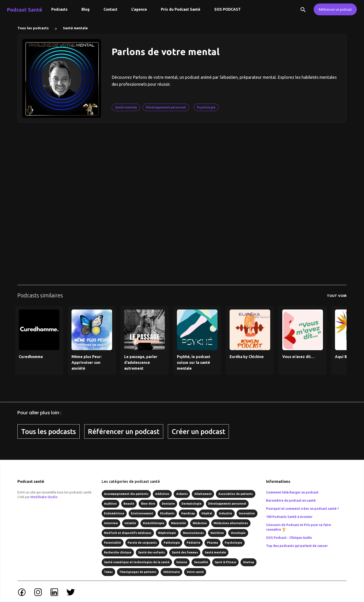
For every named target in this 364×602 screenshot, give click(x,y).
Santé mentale (75, 28)
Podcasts (59, 9)
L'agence (139, 9)
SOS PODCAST (227, 9)
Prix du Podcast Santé (181, 9)
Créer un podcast (198, 431)
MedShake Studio (44, 497)
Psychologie (206, 107)
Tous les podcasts (33, 28)
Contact (110, 9)
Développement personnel (166, 107)
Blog (86, 9)
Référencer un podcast (335, 10)
